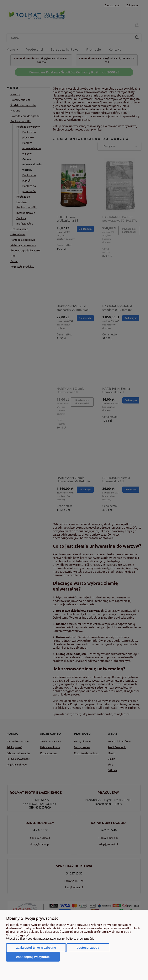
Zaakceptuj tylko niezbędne (36, 948)
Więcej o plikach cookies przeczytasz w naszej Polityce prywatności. (50, 938)
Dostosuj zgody (88, 948)
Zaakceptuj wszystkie (33, 957)
